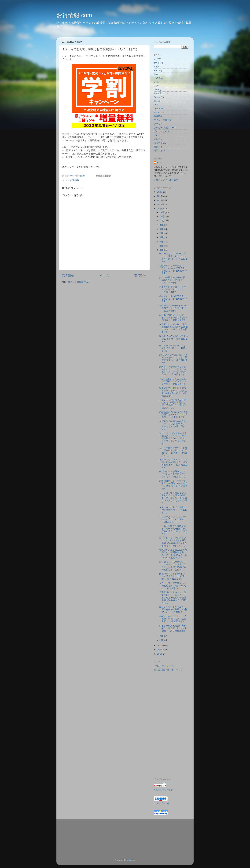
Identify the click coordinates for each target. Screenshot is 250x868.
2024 (160, 200)
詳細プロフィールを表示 (166, 180)
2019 (160, 654)
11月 (162, 217)
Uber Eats (158, 109)
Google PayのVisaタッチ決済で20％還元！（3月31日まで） (174, 339)
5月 (162, 242)
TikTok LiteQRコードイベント (168, 670)
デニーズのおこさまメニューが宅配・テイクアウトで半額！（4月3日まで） (173, 381)
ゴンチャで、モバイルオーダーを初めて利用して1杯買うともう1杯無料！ (173, 609)
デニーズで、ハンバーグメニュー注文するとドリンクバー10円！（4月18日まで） (173, 258)
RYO (159, 163)
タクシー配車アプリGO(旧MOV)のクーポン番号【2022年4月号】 (172, 280)
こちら (92, 167)
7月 (162, 233)
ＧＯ (156, 74)
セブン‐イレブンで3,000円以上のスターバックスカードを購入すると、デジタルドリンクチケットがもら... (173, 438)
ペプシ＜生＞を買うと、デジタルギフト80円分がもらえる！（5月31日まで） (173, 474)
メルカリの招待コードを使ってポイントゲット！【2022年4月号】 (173, 289)
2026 (160, 192)
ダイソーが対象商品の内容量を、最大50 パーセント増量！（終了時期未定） (173, 628)
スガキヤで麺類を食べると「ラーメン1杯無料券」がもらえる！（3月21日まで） (173, 425)
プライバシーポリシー (165, 666)
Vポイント (159, 112)
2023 (160, 204)
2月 (162, 636)
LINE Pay (158, 78)
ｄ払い (157, 67)
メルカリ (158, 135)
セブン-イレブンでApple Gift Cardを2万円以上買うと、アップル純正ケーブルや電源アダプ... (173, 404)
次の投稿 (68, 275)
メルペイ (158, 139)
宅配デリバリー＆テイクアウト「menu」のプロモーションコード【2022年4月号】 (173, 269)
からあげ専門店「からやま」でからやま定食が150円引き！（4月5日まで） (173, 317)
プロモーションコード (165, 128)
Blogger (131, 860)
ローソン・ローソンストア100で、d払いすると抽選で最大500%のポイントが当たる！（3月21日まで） (173, 542)
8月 (162, 229)
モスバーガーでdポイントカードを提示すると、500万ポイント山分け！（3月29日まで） (173, 452)
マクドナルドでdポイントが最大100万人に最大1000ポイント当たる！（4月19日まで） (173, 328)
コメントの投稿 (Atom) (79, 282)
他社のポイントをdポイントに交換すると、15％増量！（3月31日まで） (173, 576)
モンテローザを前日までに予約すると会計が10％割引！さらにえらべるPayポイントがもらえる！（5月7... (173, 498)
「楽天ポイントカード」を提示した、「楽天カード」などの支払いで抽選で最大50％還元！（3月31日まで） (173, 598)
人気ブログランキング (163, 790)
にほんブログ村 (162, 803)
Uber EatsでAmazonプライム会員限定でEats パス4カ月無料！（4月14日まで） (173, 414)
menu (156, 82)
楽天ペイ (158, 147)
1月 (162, 640)
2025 (160, 196)
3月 (162, 250)
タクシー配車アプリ (164, 120)
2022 (160, 209)
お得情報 (75, 180)
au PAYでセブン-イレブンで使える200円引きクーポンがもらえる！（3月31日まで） (173, 463)
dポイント (159, 63)
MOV (156, 86)
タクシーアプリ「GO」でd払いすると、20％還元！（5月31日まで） (173, 519)
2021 (160, 645)
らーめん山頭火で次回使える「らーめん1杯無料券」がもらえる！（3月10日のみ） (173, 530)
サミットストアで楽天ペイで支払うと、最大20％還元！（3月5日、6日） (173, 586)
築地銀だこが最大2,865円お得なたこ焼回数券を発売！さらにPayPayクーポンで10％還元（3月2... (173, 554)
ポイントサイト (162, 131)
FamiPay (158, 70)
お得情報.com (74, 15)
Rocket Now (160, 97)
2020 (160, 650)
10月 (162, 221)
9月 (162, 225)
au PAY (157, 59)
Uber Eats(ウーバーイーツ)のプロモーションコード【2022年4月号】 (174, 308)
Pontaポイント (161, 93)
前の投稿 (140, 275)
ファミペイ (159, 124)
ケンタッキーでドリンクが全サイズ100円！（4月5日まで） (173, 348)
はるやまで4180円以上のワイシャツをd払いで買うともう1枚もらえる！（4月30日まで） (173, 392)
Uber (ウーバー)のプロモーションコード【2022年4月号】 (173, 299)
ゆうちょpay (160, 143)
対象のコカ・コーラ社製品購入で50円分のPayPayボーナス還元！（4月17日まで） (173, 485)
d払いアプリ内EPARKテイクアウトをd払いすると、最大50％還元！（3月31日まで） (173, 359)
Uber (156, 105)
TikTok (157, 101)
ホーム (104, 275)
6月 (162, 237)
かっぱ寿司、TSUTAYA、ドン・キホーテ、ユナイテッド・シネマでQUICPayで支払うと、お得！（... (173, 566)
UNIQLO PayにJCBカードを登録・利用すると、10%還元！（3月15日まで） (173, 619)
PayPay (157, 90)
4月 (162, 246)
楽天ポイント (160, 151)
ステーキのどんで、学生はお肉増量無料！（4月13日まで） (173, 510)
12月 (162, 212)
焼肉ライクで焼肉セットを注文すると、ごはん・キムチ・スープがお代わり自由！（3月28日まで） (173, 371)
